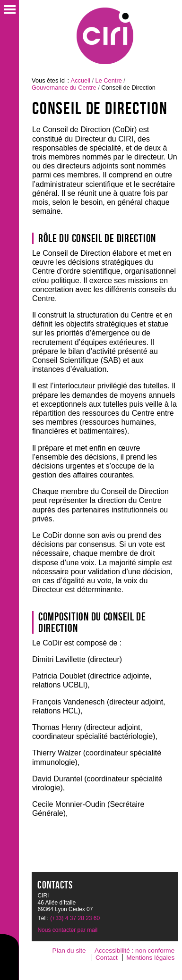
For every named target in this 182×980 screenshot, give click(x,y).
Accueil (81, 80)
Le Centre (109, 80)
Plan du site (69, 951)
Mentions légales (150, 958)
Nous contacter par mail (67, 930)
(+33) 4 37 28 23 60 (75, 918)
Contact (107, 958)
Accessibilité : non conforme (134, 951)
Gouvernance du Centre (64, 88)
